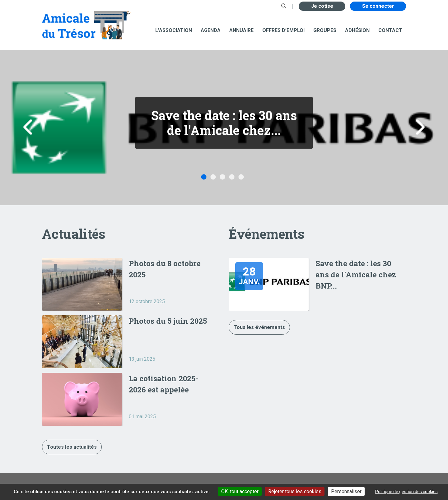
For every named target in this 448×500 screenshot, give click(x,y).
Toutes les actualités (72, 447)
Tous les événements (259, 327)
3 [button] (222, 177)
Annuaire (241, 30)
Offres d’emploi (283, 30)
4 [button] (232, 177)
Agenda (211, 30)
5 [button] (241, 177)
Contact (390, 30)
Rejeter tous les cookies (295, 491)
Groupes (325, 30)
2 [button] (213, 177)
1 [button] (204, 177)
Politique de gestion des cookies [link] (406, 492)
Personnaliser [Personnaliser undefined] (346, 491)
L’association (174, 30)
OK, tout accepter (240, 491)
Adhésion (357, 30)
